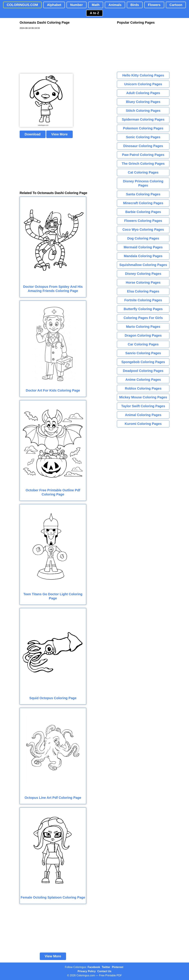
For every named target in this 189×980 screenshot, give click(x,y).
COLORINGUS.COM (22, 5)
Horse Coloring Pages (143, 282)
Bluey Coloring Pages (143, 102)
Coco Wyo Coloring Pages (143, 230)
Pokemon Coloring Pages (143, 128)
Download (33, 134)
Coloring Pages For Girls (143, 318)
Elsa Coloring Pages (143, 291)
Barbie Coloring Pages (143, 212)
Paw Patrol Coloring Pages (143, 155)
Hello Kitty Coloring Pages (143, 75)
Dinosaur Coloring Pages (143, 146)
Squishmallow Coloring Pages (143, 265)
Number (77, 5)
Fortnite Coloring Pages (143, 300)
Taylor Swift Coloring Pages (143, 406)
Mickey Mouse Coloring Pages (143, 397)
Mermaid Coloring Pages (143, 247)
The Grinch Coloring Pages (143, 164)
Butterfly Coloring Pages (143, 309)
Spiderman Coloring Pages (143, 119)
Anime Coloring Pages (143, 380)
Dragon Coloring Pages (143, 335)
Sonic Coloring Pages (143, 137)
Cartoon (176, 5)
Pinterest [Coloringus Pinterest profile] (118, 967)
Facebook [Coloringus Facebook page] (94, 967)
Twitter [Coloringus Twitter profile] (106, 967)
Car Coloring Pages (143, 344)
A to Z (94, 13)
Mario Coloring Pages (143, 327)
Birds (135, 5)
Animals (115, 5)
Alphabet (54, 5)
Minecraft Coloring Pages (143, 203)
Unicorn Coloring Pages (143, 84)
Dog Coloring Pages (143, 238)
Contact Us (104, 971)
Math (96, 5)
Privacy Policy (87, 971)
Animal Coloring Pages (143, 415)
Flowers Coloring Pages (143, 221)
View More (59, 134)
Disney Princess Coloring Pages (143, 183)
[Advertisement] (45, 52)
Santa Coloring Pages (143, 194)
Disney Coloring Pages (143, 274)
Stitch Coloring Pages (143, 111)
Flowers (154, 5)
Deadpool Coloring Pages (143, 371)
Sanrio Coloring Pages (143, 353)
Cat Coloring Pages (143, 172)
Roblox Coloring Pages (143, 388)
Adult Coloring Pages (143, 93)
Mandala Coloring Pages (143, 256)
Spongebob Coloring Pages (143, 362)
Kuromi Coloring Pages (143, 424)
